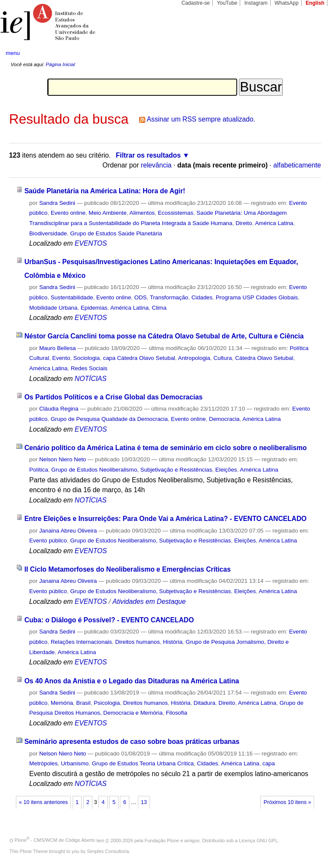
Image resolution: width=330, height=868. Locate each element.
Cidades (202, 297)
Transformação (169, 297)
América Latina (274, 223)
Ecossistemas (175, 213)
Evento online (68, 213)
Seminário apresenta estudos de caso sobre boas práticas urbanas (132, 742)
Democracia (224, 419)
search (307, 53)
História (173, 642)
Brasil (83, 703)
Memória (62, 703)
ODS (141, 297)
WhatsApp (287, 3)
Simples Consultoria (108, 851)
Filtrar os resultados (148, 155)
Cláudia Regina (59, 409)
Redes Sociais (89, 368)
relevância (156, 165)
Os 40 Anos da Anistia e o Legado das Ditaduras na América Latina (132, 681)
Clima (159, 308)
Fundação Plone (162, 840)
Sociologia (87, 358)
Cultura (223, 358)
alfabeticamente (297, 165)
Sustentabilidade (72, 297)
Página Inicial (60, 64)
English (315, 3)
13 (144, 802)
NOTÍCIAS (91, 379)
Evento (61, 358)
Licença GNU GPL (258, 840)
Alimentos (142, 213)
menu (13, 53)
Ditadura (205, 703)
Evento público (48, 541)
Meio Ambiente (107, 213)
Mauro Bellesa (57, 348)
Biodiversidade (48, 233)
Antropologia (194, 358)
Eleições (226, 470)
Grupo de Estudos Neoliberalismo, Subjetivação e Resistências (131, 470)
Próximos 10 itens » (287, 802)
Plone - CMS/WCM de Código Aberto (55, 840)
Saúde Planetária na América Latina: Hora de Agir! (105, 191)
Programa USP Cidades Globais (257, 297)
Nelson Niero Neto (63, 459)
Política (39, 470)
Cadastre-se (196, 3)
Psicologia (107, 703)
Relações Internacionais (81, 642)
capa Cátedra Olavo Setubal (139, 358)
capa (269, 763)
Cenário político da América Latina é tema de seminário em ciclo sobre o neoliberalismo (166, 448)
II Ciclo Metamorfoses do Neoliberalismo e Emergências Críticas (128, 569)
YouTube (227, 3)
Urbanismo (75, 763)
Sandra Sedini (57, 203)
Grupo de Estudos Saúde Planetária (116, 233)
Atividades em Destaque (149, 602)
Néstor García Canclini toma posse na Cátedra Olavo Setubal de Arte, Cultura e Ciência (164, 336)
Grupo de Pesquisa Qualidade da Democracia (109, 419)
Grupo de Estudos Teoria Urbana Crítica (143, 763)
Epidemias (94, 308)
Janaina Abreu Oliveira (68, 531)
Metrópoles (43, 763)
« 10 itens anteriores (43, 802)
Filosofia (177, 713)
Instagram (256, 3)
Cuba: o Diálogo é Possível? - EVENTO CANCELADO (109, 620)
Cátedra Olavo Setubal (264, 358)
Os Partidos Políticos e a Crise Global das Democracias (114, 397)
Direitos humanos (137, 642)
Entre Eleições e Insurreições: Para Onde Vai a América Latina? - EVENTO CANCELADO (166, 519)
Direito (244, 223)
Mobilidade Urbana (53, 308)
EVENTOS (91, 243)
